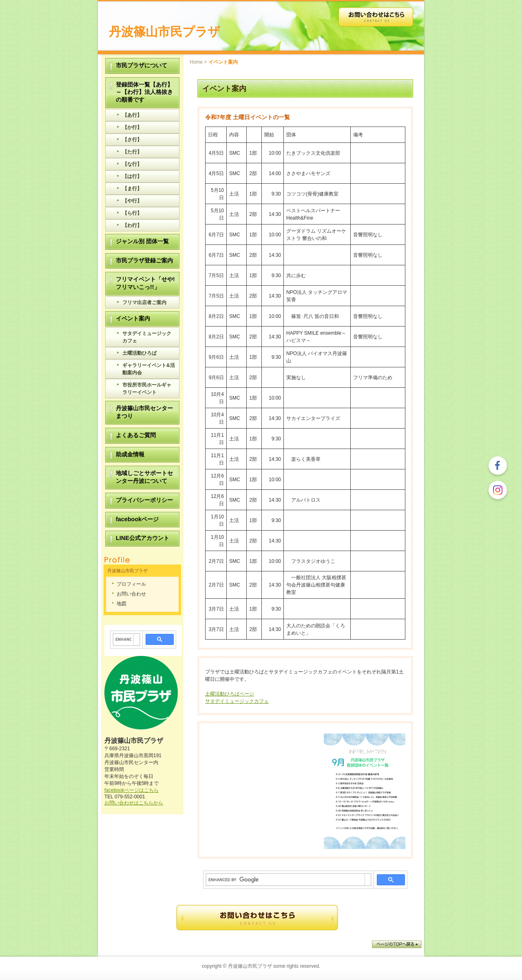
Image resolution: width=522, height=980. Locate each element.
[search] (285, 880)
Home (196, 62)
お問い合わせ (131, 594)
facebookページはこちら (132, 790)
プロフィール (131, 584)
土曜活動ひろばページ (230, 694)
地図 (122, 604)
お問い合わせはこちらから (134, 803)
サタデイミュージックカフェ (237, 701)
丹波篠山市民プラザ (165, 32)
